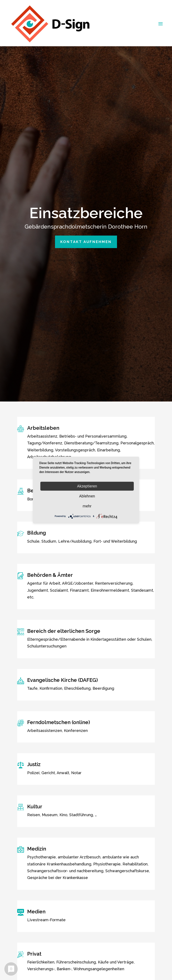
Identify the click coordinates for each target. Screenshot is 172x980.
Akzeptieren (87, 486)
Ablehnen (87, 496)
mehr (87, 506)
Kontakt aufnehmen (86, 236)
